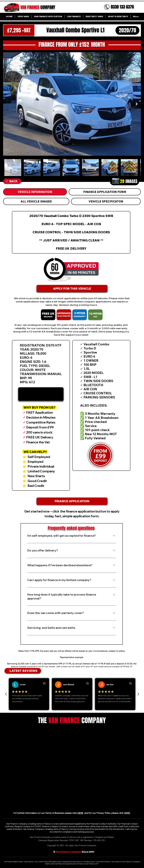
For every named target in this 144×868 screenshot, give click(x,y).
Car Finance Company (131, 862)
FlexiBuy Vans (89, 862)
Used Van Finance (103, 862)
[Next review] (138, 694)
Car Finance (116, 862)
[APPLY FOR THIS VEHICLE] (72, 289)
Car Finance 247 (92, 864)
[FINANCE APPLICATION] (72, 501)
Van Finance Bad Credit (13, 862)
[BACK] (12, 181)
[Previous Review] (6, 694)
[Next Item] (137, 104)
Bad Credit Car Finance (55, 864)
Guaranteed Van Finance (72, 862)
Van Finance (29, 862)
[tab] (35, 192)
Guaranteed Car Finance (75, 864)
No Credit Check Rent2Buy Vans (48, 862)
